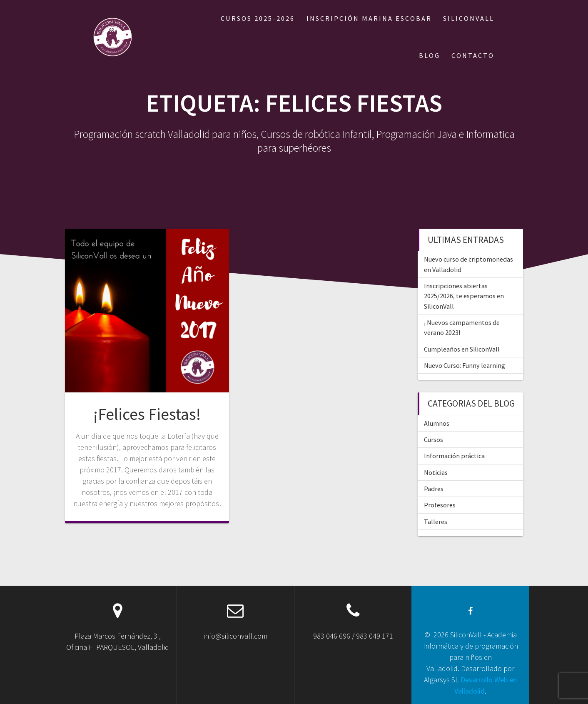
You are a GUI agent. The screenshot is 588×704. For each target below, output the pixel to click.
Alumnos (437, 423)
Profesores (440, 505)
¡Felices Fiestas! (147, 414)
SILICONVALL (469, 18)
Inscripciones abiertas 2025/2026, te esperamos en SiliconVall (464, 296)
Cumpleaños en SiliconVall (462, 349)
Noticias (436, 472)
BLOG (430, 55)
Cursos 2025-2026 (258, 18)
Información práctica (454, 456)
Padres (434, 489)
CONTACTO (473, 55)
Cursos (434, 439)
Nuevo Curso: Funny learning (465, 365)
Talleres (436, 522)
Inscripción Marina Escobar (369, 18)
